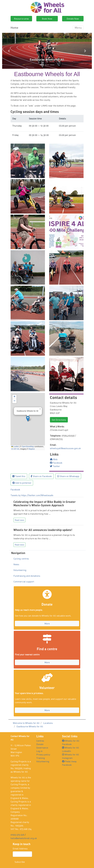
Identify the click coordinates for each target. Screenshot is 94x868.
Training (41, 758)
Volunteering (20, 570)
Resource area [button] (21, 19)
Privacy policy (43, 755)
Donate (40, 744)
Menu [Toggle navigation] (78, 28)
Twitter (55, 466)
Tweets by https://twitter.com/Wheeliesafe (32, 495)
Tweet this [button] (19, 476)
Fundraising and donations (27, 576)
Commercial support (24, 582)
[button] (9, 51)
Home (14, 28)
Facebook (56, 463)
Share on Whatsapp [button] (68, 476)
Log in (39, 751)
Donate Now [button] (73, 19)
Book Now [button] (47, 19)
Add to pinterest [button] (22, 483)
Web (54, 459)
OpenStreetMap (28, 447)
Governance (42, 748)
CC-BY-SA (15, 449)
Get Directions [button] (59, 420)
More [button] (47, 624)
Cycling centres (21, 559)
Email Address (20, 849)
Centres (40, 741)
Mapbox (32, 449)
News (16, 564)
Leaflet (15, 447)
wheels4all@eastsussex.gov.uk (65, 448)
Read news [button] (19, 520)
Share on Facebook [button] (41, 476)
